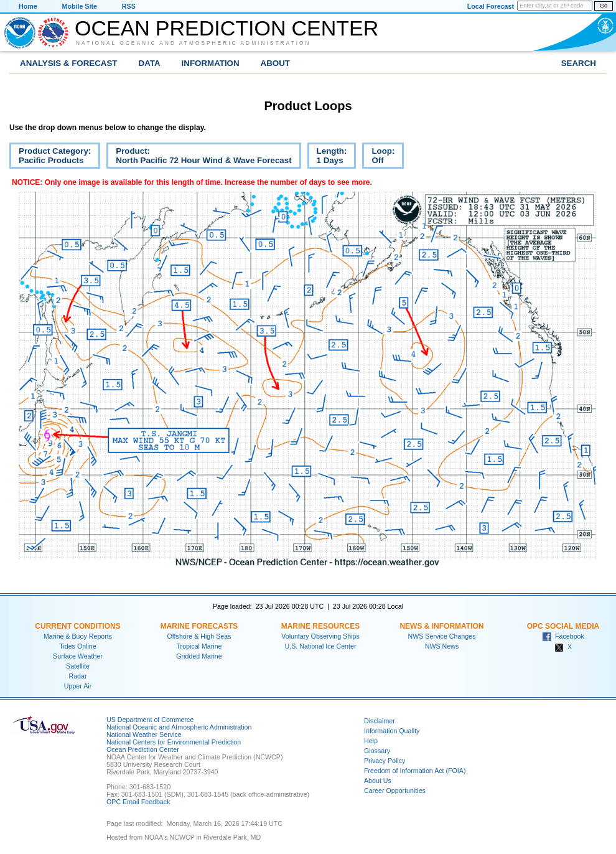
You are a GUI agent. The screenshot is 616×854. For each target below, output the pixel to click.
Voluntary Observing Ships (320, 636)
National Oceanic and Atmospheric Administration (194, 43)
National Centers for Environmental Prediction (174, 742)
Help (371, 741)
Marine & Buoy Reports (78, 636)
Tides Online (77, 646)
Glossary (377, 751)
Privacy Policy (385, 761)
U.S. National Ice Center (321, 646)
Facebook (563, 636)
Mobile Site (80, 6)
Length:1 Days (327, 157)
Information (211, 63)
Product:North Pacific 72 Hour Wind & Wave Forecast (199, 157)
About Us (378, 781)
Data (150, 63)
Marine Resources (321, 626)
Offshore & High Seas (199, 636)
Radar (77, 676)
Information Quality (392, 731)
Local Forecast (491, 6)
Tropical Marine (199, 646)
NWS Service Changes (442, 636)
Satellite (78, 666)
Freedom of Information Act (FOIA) (415, 771)
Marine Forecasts (199, 626)
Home (28, 6)
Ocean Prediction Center (226, 28)
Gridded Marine (199, 656)
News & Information (441, 626)
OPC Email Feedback (138, 802)
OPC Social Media (563, 626)
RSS (129, 6)
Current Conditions (77, 626)
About (275, 63)
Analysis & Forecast (69, 63)
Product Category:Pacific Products (50, 157)
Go (604, 6)
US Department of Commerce (150, 720)
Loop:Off (378, 157)
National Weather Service (144, 734)
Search (579, 63)
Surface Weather (78, 656)
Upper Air (78, 686)
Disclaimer (380, 721)
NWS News (442, 646)
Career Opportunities (395, 791)
